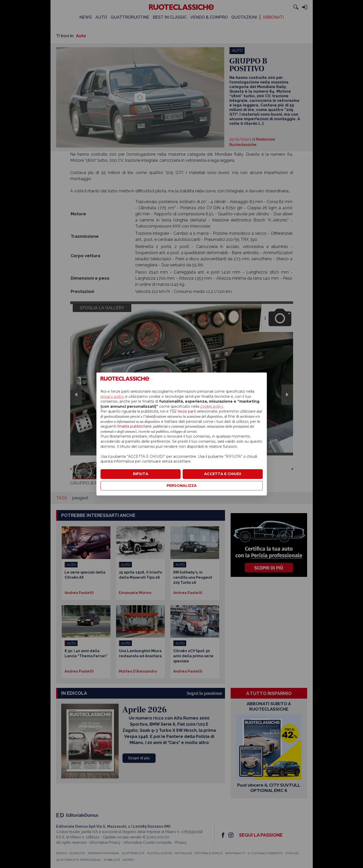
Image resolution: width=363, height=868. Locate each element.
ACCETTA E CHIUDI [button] (223, 474)
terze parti (187, 411)
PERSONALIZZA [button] (182, 486)
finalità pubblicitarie (134, 426)
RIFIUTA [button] (141, 474)
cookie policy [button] (212, 406)
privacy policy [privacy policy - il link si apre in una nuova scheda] (112, 396)
